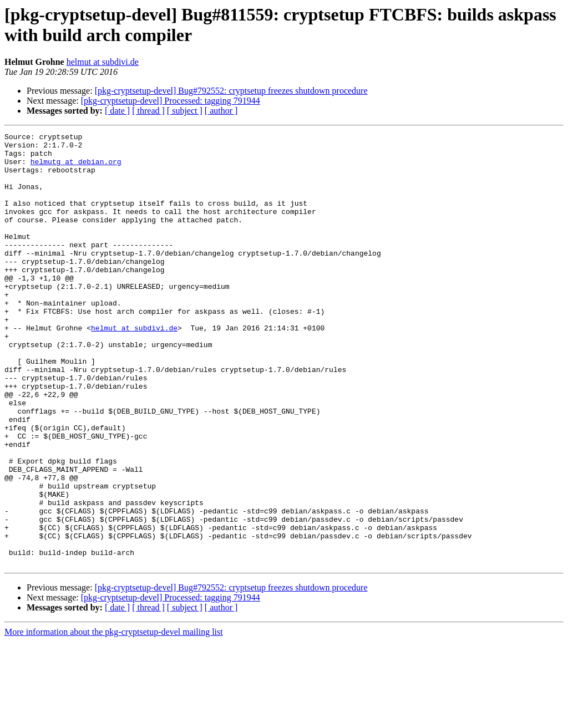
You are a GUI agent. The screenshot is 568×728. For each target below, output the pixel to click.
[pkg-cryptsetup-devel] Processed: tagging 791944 (171, 101)
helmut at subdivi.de (103, 62)
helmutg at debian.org (76, 168)
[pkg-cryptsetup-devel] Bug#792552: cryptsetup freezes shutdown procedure (231, 91)
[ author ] (221, 111)
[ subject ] (185, 111)
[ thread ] (148, 111)
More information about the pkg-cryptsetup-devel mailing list (114, 718)
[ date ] (117, 111)
